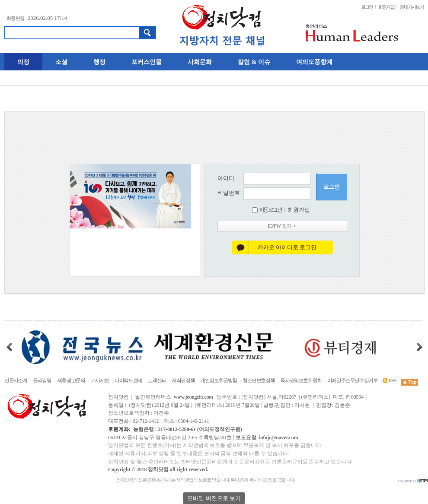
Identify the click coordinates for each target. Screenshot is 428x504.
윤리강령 (42, 381)
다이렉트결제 (128, 381)
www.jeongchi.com (193, 397)
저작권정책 (183, 381)
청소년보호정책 (259, 381)
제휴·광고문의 (71, 381)
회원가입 (386, 7)
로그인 (367, 7)
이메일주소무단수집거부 (353, 381)
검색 (147, 33)
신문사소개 (16, 381)
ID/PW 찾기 (283, 226)
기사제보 (100, 381)
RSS (389, 381)
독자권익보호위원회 (301, 381)
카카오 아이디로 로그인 (287, 247)
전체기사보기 (412, 7)
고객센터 (157, 381)
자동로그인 (270, 210)
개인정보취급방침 (219, 381)
